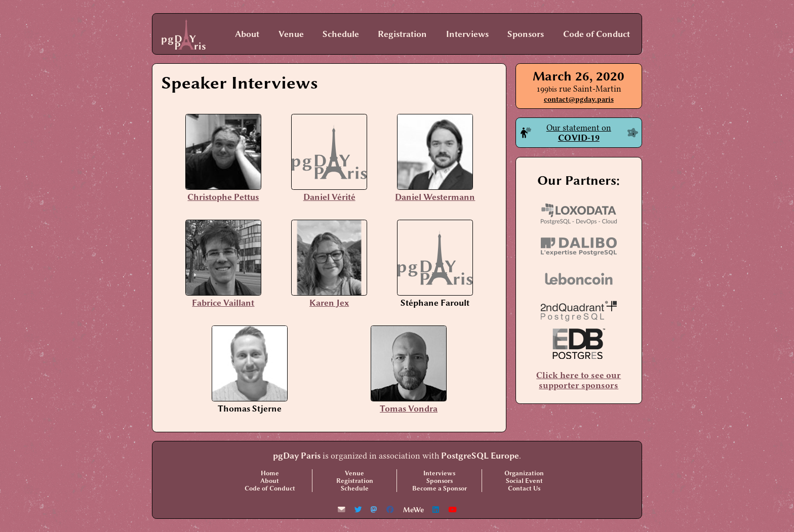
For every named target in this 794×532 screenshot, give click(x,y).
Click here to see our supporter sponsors (579, 380)
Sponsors (526, 34)
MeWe (413, 510)
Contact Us (524, 488)
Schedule (341, 34)
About (247, 34)
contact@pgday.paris (579, 99)
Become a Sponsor (440, 488)
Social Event (524, 481)
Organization (524, 473)
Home (270, 473)
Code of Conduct (597, 34)
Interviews (467, 34)
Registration (402, 34)
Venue (291, 34)
